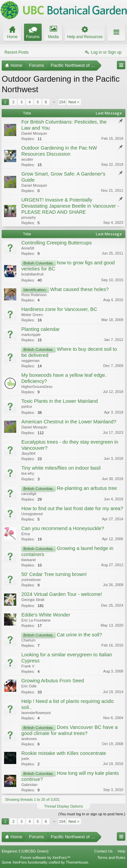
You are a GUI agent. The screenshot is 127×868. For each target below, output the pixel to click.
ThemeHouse (77, 862)
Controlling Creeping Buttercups (57, 243)
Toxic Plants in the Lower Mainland (60, 401)
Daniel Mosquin (34, 133)
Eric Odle (29, 686)
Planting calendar (40, 329)
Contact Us (103, 851)
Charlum (28, 640)
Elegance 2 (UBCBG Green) (25, 851)
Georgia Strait (33, 600)
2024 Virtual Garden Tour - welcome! (62, 594)
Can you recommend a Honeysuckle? (63, 528)
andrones (29, 739)
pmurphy (29, 217)
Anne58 (28, 248)
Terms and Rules (111, 858)
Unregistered (32, 514)
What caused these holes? (79, 289)
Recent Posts (16, 52)
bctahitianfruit (32, 274)
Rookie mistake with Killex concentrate (64, 753)
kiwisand (28, 560)
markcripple (31, 335)
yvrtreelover (31, 580)
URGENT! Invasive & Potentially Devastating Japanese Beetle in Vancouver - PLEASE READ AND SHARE (70, 206)
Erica (26, 534)
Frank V (28, 666)
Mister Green (32, 315)
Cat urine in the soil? (80, 635)
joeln (25, 759)
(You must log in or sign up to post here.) (92, 814)
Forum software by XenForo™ (46, 858)
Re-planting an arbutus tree (87, 488)
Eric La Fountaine (36, 620)
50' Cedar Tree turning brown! (54, 574)
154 (62, 102)
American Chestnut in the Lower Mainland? (69, 422)
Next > (74, 102)
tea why (28, 473)
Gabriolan (29, 785)
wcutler (27, 159)
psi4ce (27, 406)
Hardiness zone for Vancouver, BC (59, 309)
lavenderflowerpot (36, 713)
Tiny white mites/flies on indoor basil (61, 468)
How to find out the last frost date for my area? (72, 508)
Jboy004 (28, 453)
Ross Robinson (34, 295)
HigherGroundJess (37, 387)
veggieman (30, 361)
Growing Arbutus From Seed (53, 681)
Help (121, 851)
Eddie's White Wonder (46, 615)
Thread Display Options (63, 806)
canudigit (29, 494)
